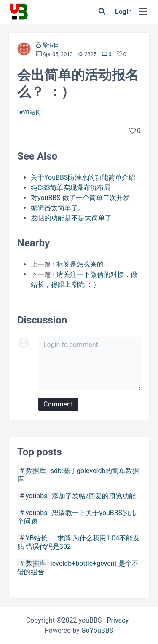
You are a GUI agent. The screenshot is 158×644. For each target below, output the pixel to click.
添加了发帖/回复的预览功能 (94, 496)
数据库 (36, 471)
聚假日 (51, 45)
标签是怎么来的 (80, 264)
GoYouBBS (98, 630)
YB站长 (32, 112)
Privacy (118, 620)
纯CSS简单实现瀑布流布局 (71, 188)
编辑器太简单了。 (58, 208)
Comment (58, 404)
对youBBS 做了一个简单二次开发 (80, 198)
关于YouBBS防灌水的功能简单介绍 (83, 178)
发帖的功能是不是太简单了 (71, 218)
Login (123, 12)
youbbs (37, 496)
